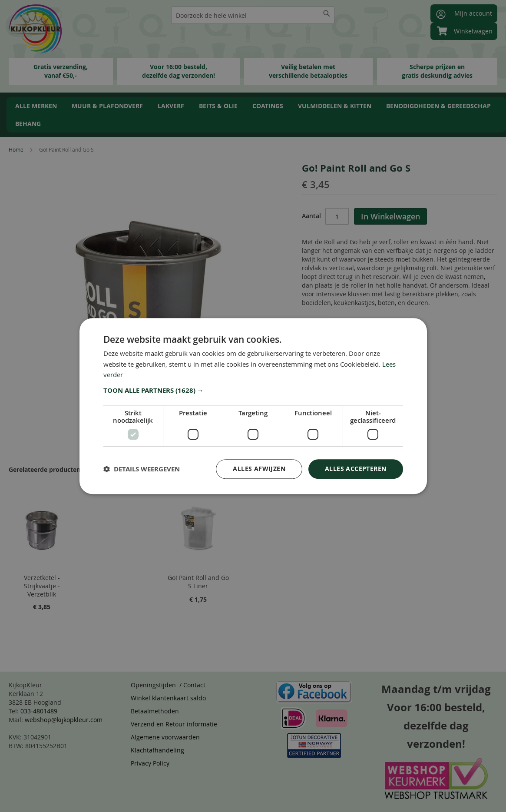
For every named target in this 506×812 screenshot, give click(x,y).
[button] (253, 391)
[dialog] (253, 406)
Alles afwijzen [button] (259, 469)
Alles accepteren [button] (356, 469)
